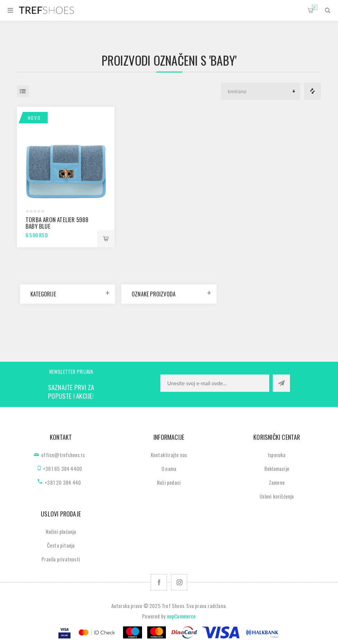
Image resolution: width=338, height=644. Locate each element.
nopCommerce (181, 616)
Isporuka (277, 455)
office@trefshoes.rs (63, 455)
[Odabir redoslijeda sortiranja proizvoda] (261, 91)
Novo (34, 118)
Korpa (315, 7)
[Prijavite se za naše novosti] (215, 383)
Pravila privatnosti (61, 559)
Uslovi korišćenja (277, 496)
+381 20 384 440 (63, 482)
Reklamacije (277, 468)
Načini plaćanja (61, 531)
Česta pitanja (61, 545)
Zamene (277, 482)
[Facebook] (159, 582)
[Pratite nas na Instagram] (179, 582)
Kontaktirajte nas (169, 455)
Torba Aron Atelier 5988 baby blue (57, 223)
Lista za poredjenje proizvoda (312, 91)
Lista (23, 91)
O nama (169, 468)
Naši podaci (169, 482)
